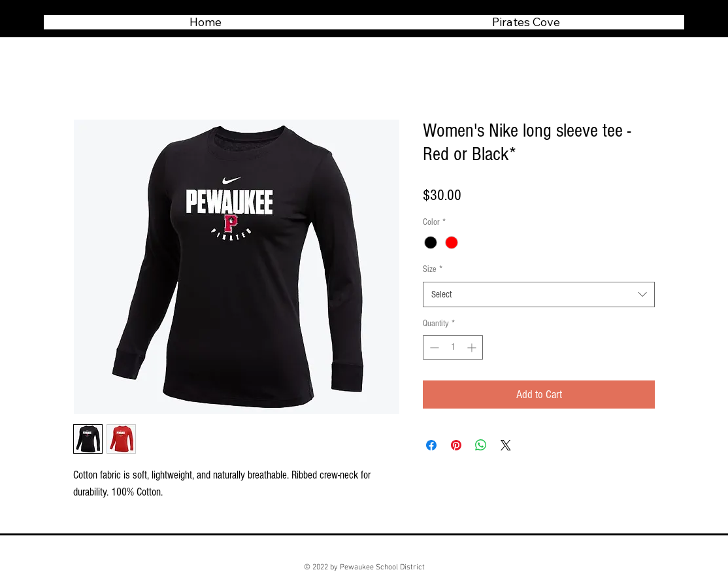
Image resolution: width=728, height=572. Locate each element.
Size (433, 269)
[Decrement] (433, 347)
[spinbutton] (453, 347)
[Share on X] (506, 445)
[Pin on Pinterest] (456, 445)
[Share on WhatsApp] (481, 445)
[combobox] (539, 294)
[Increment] (473, 347)
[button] (526, 22)
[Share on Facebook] (431, 445)
